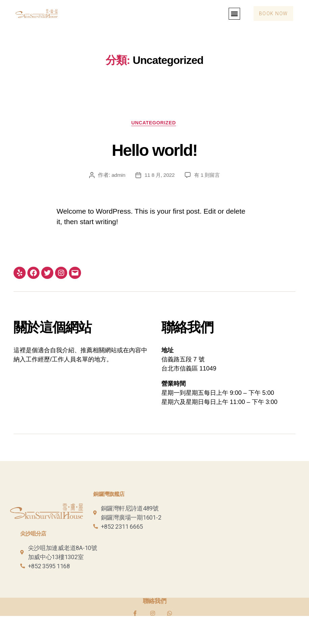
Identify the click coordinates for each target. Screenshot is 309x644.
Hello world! (154, 149)
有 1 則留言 (208, 176)
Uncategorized (154, 123)
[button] (231, 14)
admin (117, 176)
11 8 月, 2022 (159, 176)
